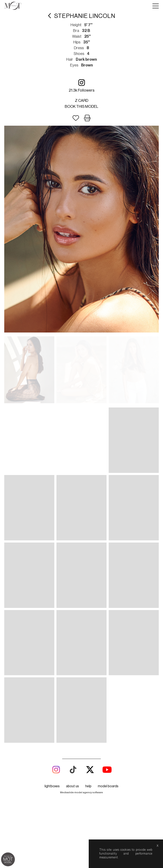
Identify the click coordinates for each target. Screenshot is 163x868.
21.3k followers (82, 86)
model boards (108, 786)
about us (72, 786)
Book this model (81, 107)
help (88, 786)
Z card (82, 101)
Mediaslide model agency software (81, 792)
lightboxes (52, 786)
